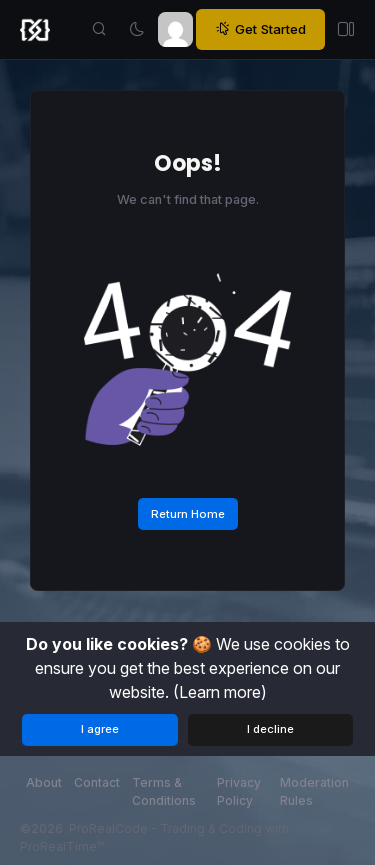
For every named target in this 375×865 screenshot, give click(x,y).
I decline (270, 729)
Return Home (188, 514)
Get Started (260, 29)
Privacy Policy (239, 791)
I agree (100, 729)
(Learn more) (220, 692)
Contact (97, 782)
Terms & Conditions (164, 791)
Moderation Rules (314, 791)
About (44, 782)
